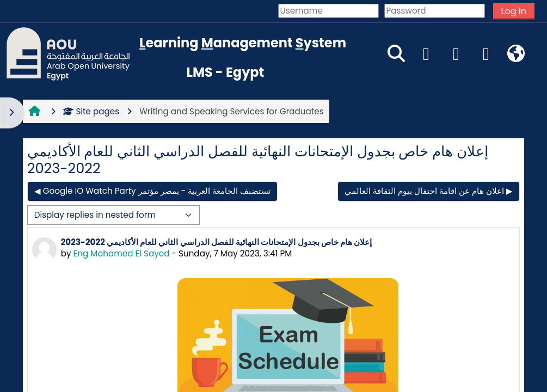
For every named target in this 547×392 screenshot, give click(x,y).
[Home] (68, 53)
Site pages (91, 111)
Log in (514, 11)
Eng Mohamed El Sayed (122, 253)
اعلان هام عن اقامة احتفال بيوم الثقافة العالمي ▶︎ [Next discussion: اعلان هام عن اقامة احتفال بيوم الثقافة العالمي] (429, 191)
